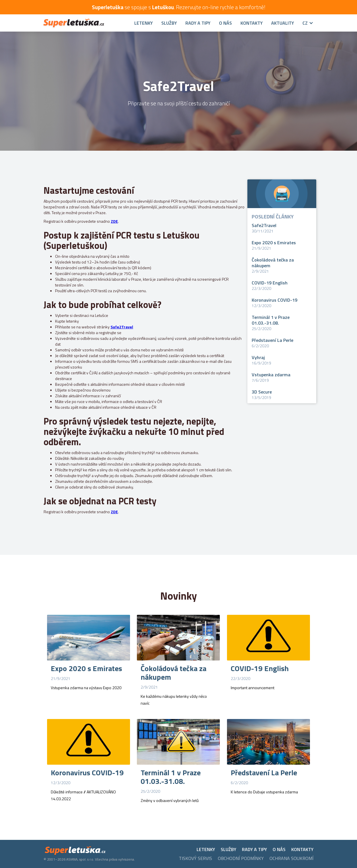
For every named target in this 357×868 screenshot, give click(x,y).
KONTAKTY (302, 849)
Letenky (143, 23)
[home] (85, 23)
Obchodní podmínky (241, 858)
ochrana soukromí (291, 858)
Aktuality (283, 23)
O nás (225, 23)
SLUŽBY (169, 23)
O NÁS (279, 849)
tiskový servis (195, 858)
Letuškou (163, 7)
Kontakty (252, 23)
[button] (304, 23)
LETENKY (206, 849)
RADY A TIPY (198, 23)
